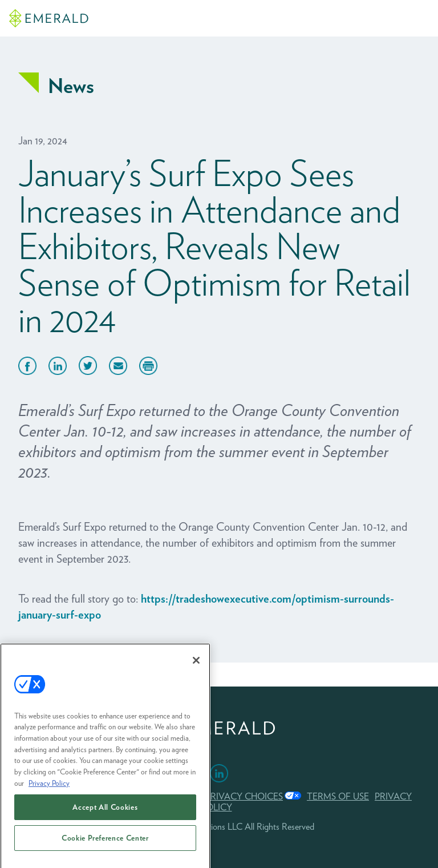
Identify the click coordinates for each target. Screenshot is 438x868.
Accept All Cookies (105, 814)
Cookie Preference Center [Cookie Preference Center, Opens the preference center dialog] (105, 845)
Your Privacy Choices (231, 796)
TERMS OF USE (338, 796)
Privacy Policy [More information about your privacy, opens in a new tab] (49, 789)
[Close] (196, 667)
